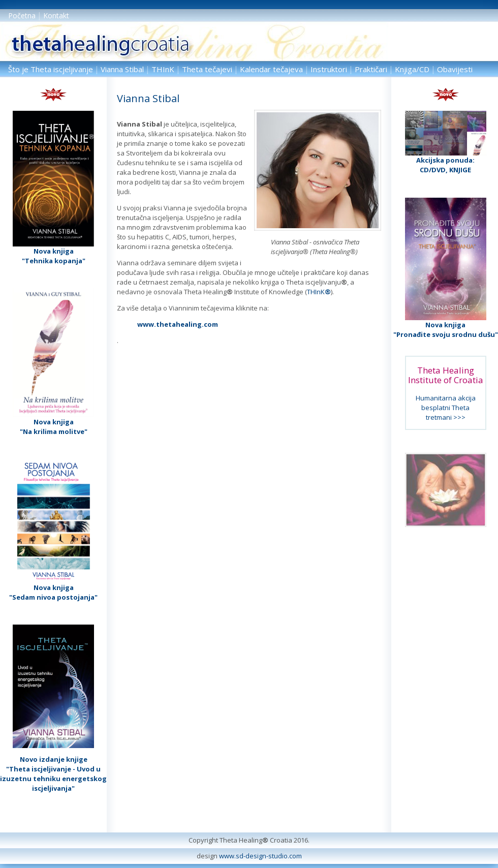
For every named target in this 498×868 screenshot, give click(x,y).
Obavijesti (455, 69)
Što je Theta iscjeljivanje (51, 69)
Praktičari (371, 69)
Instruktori (329, 69)
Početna (22, 15)
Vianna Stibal (122, 69)
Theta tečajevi (207, 69)
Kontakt (56, 15)
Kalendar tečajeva (271, 69)
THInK (163, 69)
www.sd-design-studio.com (260, 856)
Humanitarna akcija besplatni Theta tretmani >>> (446, 408)
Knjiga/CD (412, 69)
